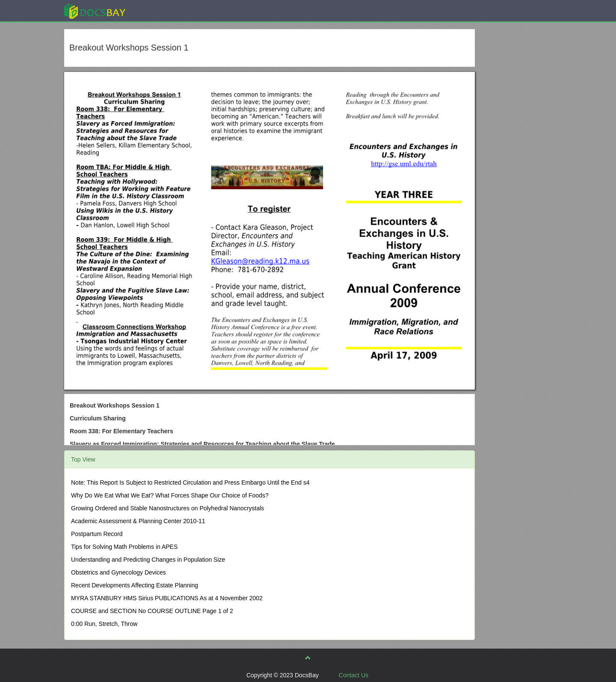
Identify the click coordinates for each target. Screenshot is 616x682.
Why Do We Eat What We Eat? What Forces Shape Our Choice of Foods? (170, 495)
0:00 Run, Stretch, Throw (104, 624)
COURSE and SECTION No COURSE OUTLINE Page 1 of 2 (152, 611)
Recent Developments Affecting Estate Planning (135, 585)
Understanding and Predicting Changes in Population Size (148, 560)
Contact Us (354, 675)
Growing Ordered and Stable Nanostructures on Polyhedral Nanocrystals (167, 508)
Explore (159, 10)
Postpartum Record (97, 534)
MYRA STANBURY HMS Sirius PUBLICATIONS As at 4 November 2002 (167, 598)
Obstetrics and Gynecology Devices (118, 572)
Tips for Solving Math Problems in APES (124, 547)
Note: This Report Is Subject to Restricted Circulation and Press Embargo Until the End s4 (190, 482)
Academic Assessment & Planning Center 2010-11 (138, 521)
